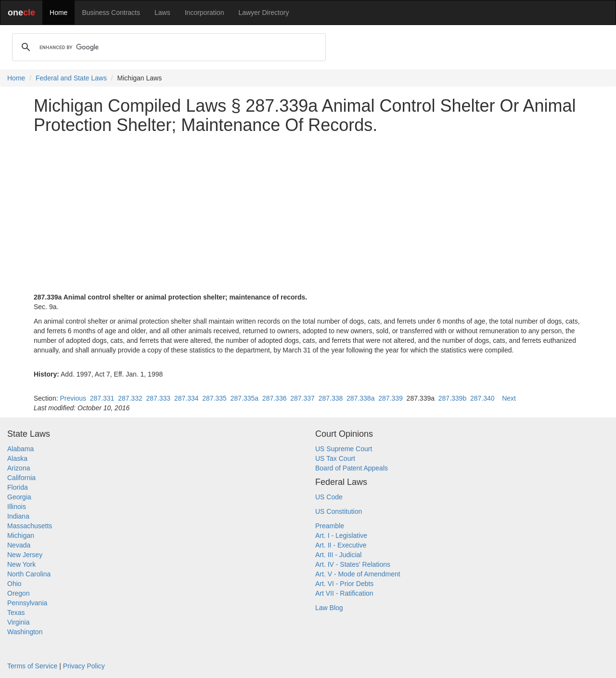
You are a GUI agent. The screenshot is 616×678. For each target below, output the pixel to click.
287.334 (186, 398)
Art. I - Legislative (341, 535)
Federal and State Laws (71, 78)
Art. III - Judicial (338, 555)
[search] (167, 47)
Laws (162, 13)
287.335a (244, 398)
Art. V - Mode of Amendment (358, 574)
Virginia (18, 622)
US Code (329, 497)
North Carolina (29, 574)
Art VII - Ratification (344, 593)
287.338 (331, 398)
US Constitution (339, 511)
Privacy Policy (84, 666)
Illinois (17, 507)
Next (509, 398)
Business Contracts (111, 13)
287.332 (130, 398)
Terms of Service (32, 666)
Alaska (17, 458)
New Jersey (25, 555)
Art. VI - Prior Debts (344, 584)
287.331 (102, 398)
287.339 (391, 398)
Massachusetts (30, 526)
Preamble (330, 526)
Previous (73, 398)
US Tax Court (335, 458)
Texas (16, 613)
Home (58, 13)
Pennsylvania (27, 603)
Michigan (21, 535)
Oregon (19, 593)
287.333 (159, 398)
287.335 (214, 398)
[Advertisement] (308, 209)
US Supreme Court (344, 449)
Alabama (20, 449)
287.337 (302, 398)
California (21, 478)
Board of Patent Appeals (352, 468)
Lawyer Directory (263, 13)
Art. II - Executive (341, 545)
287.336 (275, 398)
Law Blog (329, 608)
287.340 (482, 398)
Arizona (19, 468)
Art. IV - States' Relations (353, 564)
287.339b (452, 398)
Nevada (19, 545)
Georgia (19, 497)
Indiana (18, 516)
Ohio (14, 584)
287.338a (360, 398)
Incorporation (205, 13)
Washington (25, 632)
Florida (18, 487)
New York (21, 564)
